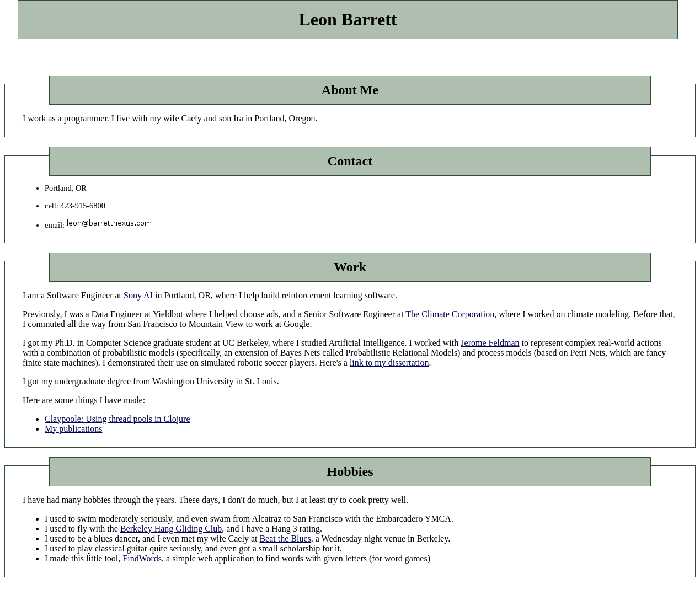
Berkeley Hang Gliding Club (171, 529)
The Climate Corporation (450, 314)
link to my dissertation (389, 363)
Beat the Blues (285, 538)
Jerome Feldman (490, 343)
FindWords (142, 558)
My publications (73, 429)
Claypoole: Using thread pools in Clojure (117, 419)
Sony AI (138, 295)
